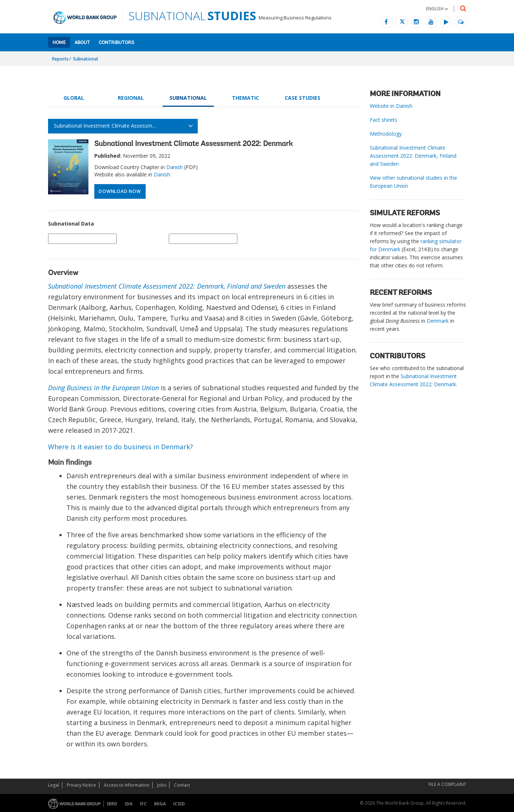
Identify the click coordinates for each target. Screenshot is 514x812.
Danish (174, 167)
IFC (143, 804)
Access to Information (127, 785)
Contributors (116, 43)
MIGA (160, 804)
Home (59, 43)
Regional (131, 98)
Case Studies (302, 98)
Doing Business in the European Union (103, 388)
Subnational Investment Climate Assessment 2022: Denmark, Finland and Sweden (167, 286)
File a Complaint (447, 784)
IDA (129, 804)
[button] (437, 9)
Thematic (245, 98)
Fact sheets (384, 120)
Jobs (162, 785)
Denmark (438, 321)
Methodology (386, 134)
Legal (54, 785)
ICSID (179, 804)
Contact (182, 785)
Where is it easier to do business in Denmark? (121, 447)
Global (74, 98)
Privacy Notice (81, 785)
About (82, 43)
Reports (60, 59)
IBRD (112, 804)
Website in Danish (391, 106)
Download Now (120, 191)
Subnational (85, 59)
